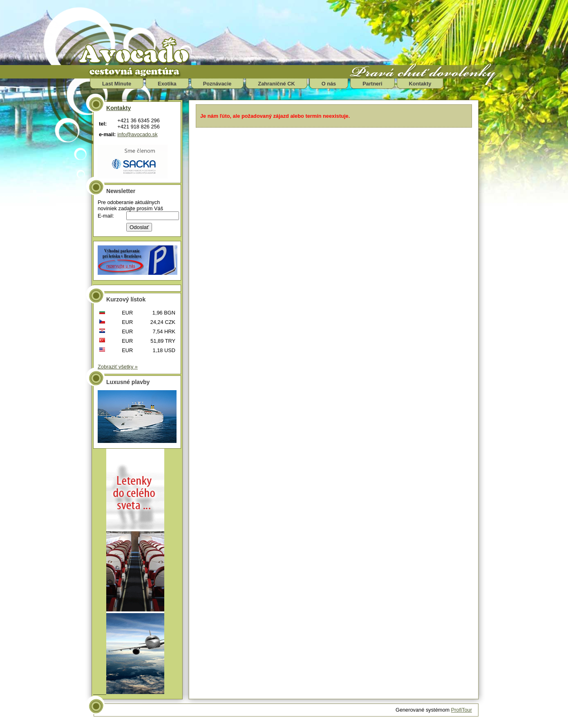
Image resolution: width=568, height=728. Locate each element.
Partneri (372, 84)
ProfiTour (462, 710)
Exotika (167, 84)
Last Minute (117, 84)
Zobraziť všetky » (118, 367)
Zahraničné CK (276, 84)
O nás (329, 84)
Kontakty (420, 84)
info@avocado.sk (137, 134)
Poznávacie (217, 84)
